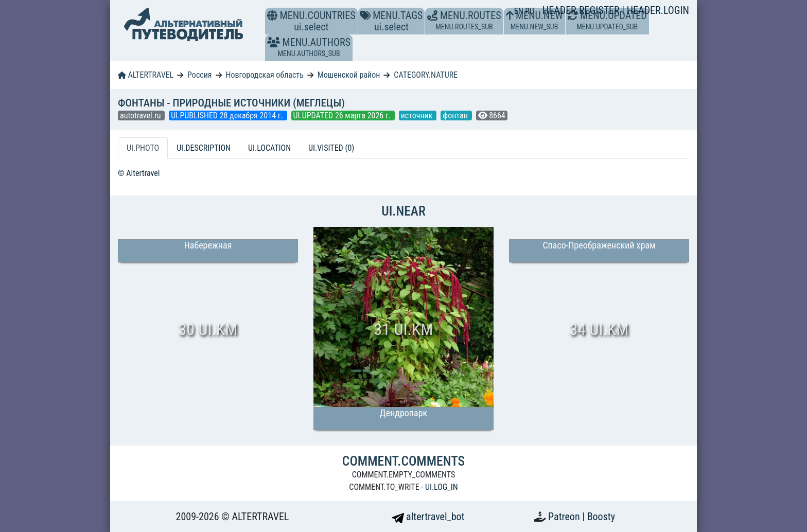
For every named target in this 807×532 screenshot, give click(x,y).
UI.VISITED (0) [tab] (331, 148)
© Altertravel (139, 173)
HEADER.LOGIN (658, 10)
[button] (274, 42)
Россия (199, 75)
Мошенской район (349, 75)
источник (418, 116)
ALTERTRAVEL (146, 75)
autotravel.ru (141, 116)
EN (520, 11)
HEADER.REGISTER (582, 10)
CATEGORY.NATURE (426, 75)
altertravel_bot (428, 517)
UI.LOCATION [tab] (269, 148)
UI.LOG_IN (442, 487)
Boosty (601, 517)
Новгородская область (264, 75)
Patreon (565, 517)
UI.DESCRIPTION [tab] (204, 148)
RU (529, 11)
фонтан (456, 116)
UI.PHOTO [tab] (143, 148)
